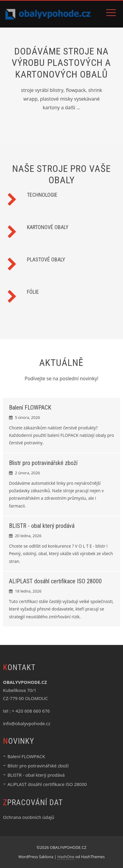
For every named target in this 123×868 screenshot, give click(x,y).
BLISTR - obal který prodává (42, 526)
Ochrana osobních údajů (29, 817)
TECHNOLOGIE (42, 195)
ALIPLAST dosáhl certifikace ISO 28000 (55, 581)
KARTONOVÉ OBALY (48, 227)
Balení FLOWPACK (30, 408)
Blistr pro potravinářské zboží (43, 463)
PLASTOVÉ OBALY (46, 259)
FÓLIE (33, 292)
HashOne (66, 857)
